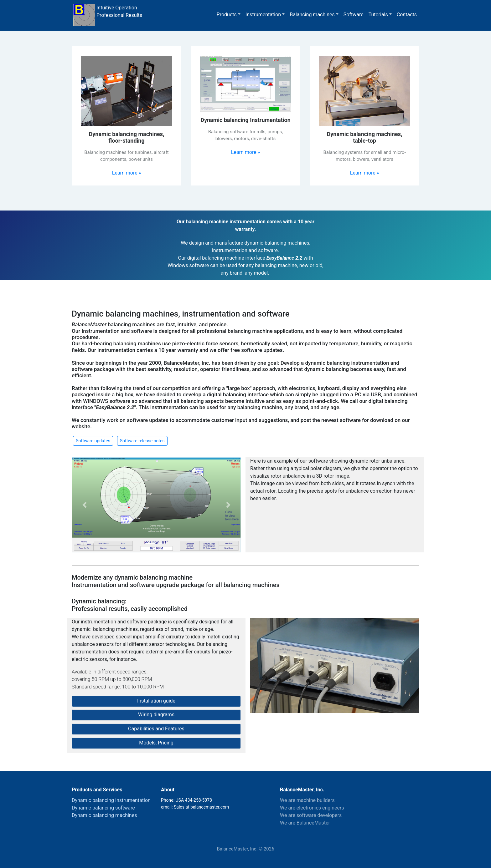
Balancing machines (312, 15)
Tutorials (378, 15)
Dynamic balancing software (103, 808)
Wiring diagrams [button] (156, 715)
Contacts (407, 15)
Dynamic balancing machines (104, 815)
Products (227, 15)
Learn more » (127, 173)
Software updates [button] (93, 441)
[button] (84, 505)
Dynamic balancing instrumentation (111, 800)
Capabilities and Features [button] (156, 729)
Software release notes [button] (142, 441)
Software (354, 15)
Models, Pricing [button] (156, 743)
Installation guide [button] (156, 701)
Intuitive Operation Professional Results (107, 15)
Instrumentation (263, 15)
